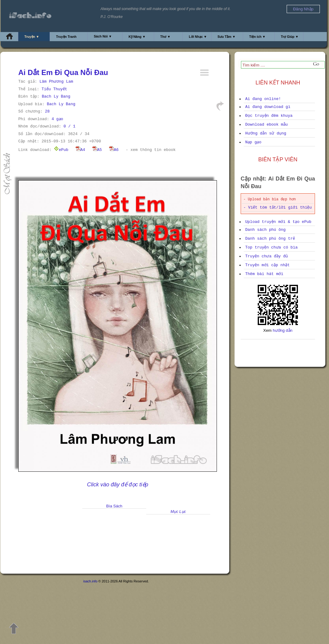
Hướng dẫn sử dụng (266, 133)
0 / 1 (69, 126)
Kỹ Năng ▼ (137, 37)
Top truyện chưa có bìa (271, 247)
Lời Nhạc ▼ (198, 37)
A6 (114, 150)
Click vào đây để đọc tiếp (117, 485)
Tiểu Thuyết (54, 89)
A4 (80, 150)
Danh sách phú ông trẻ (270, 239)
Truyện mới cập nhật (267, 265)
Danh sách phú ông (265, 230)
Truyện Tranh (66, 37)
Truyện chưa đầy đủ (267, 256)
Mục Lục (178, 512)
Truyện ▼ (32, 37)
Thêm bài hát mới (264, 274)
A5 (97, 150)
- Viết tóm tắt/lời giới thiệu (278, 208)
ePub (61, 150)
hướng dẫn (283, 330)
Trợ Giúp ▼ (290, 37)
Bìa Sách (114, 506)
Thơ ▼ (165, 37)
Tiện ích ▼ (257, 37)
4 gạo (57, 119)
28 (47, 111)
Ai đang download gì (268, 107)
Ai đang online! (263, 99)
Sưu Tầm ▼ (226, 37)
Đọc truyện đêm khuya (269, 116)
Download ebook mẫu (267, 125)
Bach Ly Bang (56, 97)
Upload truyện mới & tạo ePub (278, 222)
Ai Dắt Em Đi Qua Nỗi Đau (63, 72)
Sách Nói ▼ (103, 36)
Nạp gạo (253, 142)
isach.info (90, 581)
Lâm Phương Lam (56, 82)
